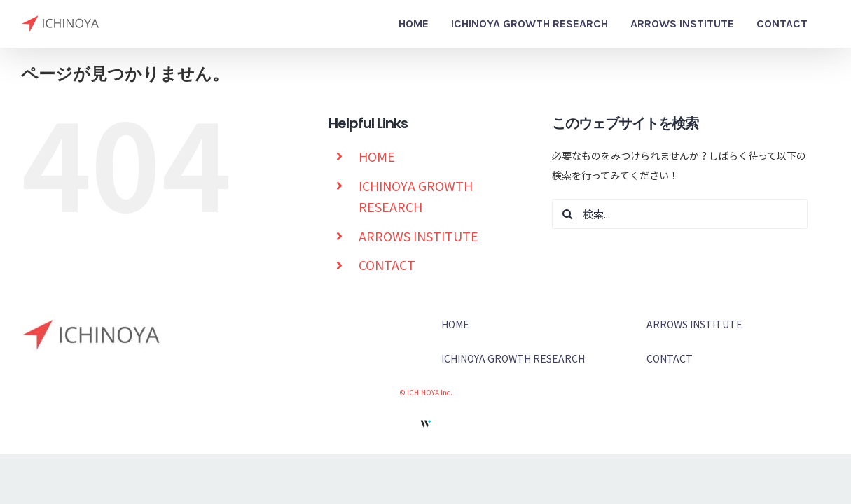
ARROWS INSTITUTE (418, 236)
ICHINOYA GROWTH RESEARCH (513, 358)
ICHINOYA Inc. (430, 392)
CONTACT (387, 265)
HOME (377, 156)
